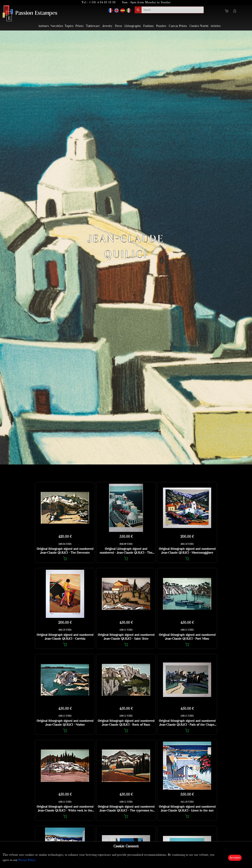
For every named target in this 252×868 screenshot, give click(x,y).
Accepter (235, 858)
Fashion (148, 26)
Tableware (93, 26)
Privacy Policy (27, 860)
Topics (69, 26)
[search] (173, 10)
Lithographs (133, 26)
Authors (43, 26)
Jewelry (107, 26)
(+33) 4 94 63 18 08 (102, 2)
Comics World (199, 26)
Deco (119, 26)
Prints (79, 26)
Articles (215, 26)
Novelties (57, 26)
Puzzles (161, 26)
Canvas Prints (178, 26)
